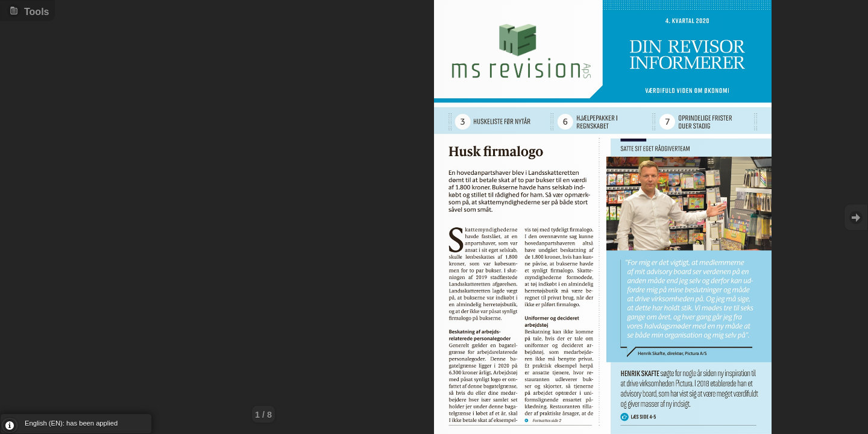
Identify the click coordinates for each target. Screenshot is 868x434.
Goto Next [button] (856, 217)
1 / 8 (263, 415)
